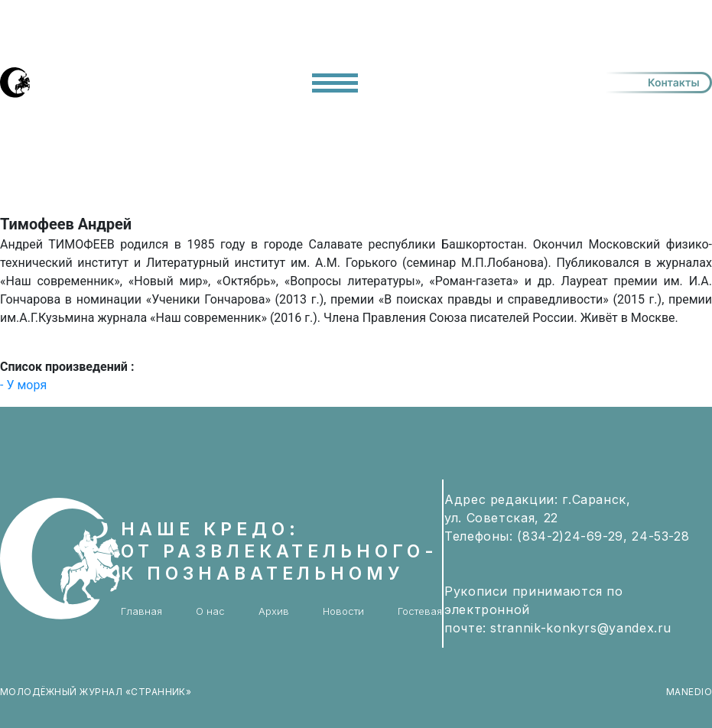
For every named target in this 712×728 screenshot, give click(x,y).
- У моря (23, 385)
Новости (343, 611)
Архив (274, 611)
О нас (210, 611)
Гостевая (420, 611)
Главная (141, 611)
